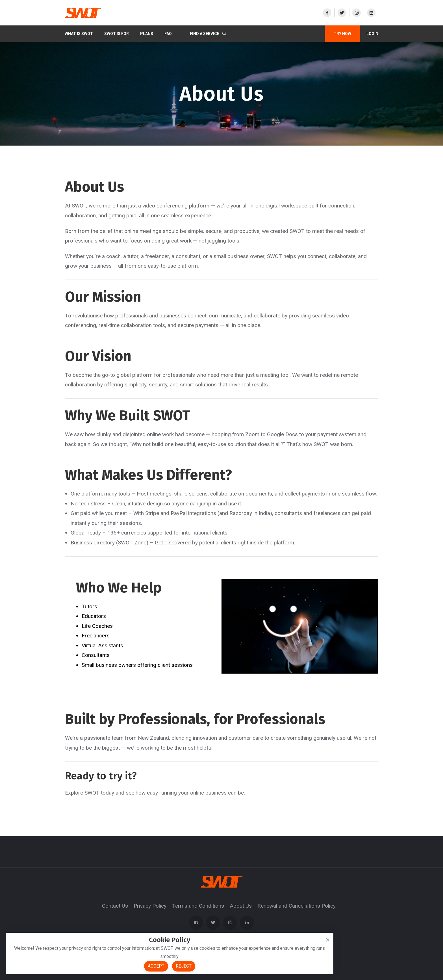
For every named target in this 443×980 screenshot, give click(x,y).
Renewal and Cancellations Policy (297, 906)
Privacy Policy (150, 906)
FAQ (168, 34)
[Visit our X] (342, 13)
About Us (241, 906)
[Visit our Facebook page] (329, 13)
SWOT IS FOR (117, 34)
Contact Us (115, 906)
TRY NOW (342, 34)
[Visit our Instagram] (356, 13)
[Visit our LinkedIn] (371, 13)
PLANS (147, 34)
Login (372, 34)
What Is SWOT (79, 34)
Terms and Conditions (198, 906)
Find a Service (208, 34)
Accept (156, 966)
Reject (184, 966)
